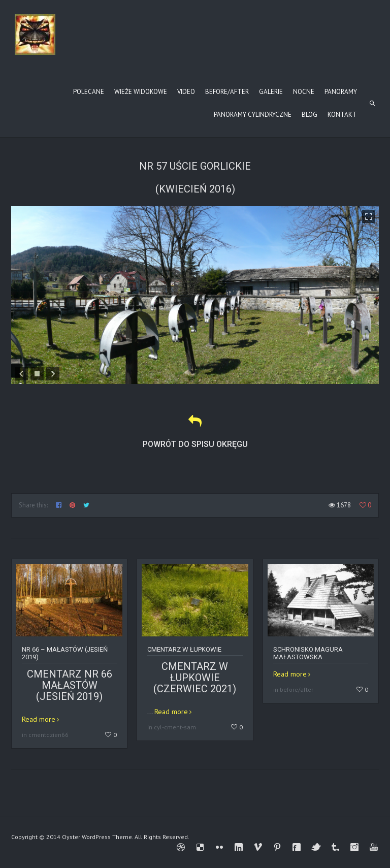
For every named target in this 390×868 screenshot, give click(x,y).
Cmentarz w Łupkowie (184, 649)
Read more (39, 719)
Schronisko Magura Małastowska (308, 653)
